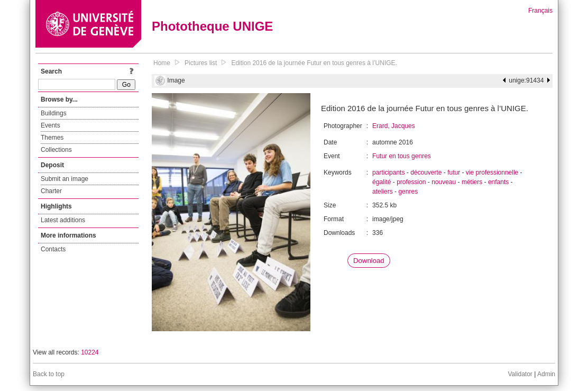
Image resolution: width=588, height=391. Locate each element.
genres (408, 192)
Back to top (49, 374)
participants (388, 172)
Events (50, 125)
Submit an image (65, 179)
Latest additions (63, 220)
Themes (52, 138)
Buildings (54, 113)
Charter (51, 191)
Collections (56, 150)
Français (540, 11)
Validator (520, 374)
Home (162, 63)
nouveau (444, 182)
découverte (426, 172)
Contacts (53, 249)
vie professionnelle (492, 172)
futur (454, 172)
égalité (382, 182)
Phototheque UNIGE (212, 26)
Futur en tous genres (402, 156)
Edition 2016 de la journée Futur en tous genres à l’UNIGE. (314, 63)
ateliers (383, 192)
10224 (90, 352)
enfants (498, 182)
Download (369, 261)
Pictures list (201, 63)
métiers (472, 182)
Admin (546, 374)
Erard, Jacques (394, 126)
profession (411, 182)
